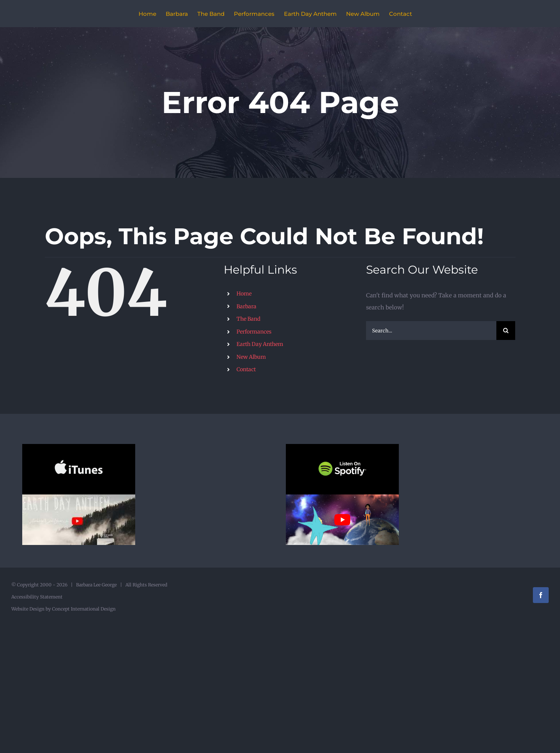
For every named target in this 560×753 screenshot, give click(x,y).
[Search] (506, 331)
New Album (251, 357)
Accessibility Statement (37, 597)
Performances (254, 332)
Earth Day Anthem (260, 344)
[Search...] (431, 331)
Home (244, 294)
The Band (248, 319)
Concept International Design (83, 609)
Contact (246, 369)
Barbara (246, 306)
